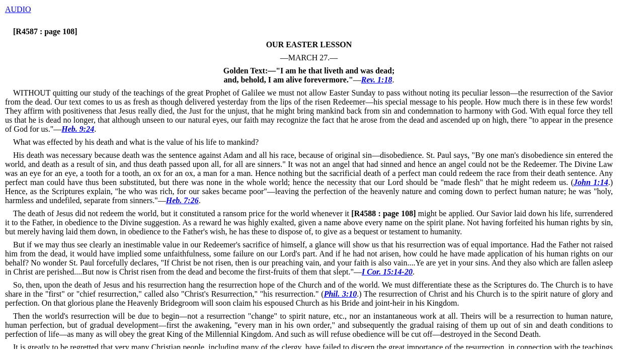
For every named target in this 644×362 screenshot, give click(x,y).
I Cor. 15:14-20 (387, 272)
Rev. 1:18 (377, 80)
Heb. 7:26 (182, 200)
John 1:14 (591, 182)
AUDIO (18, 9)
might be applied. (412, 213)
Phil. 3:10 (341, 294)
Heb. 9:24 (78, 129)
